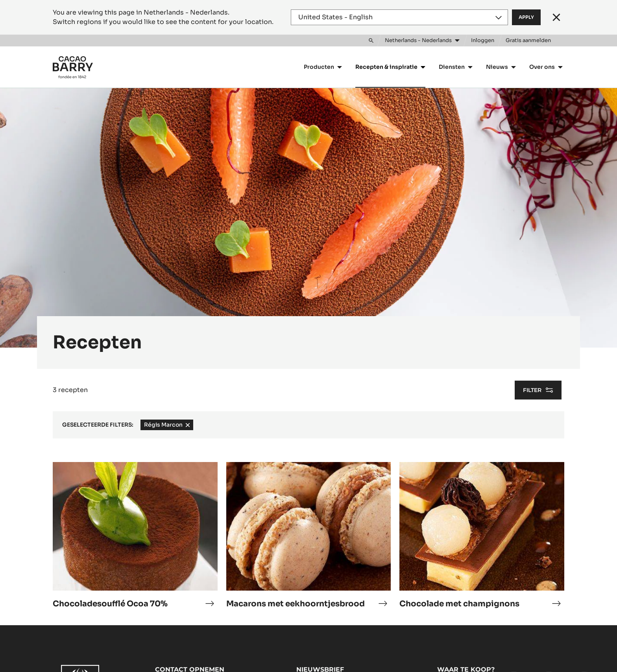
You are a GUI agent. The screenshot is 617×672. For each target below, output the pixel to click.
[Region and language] (399, 17)
